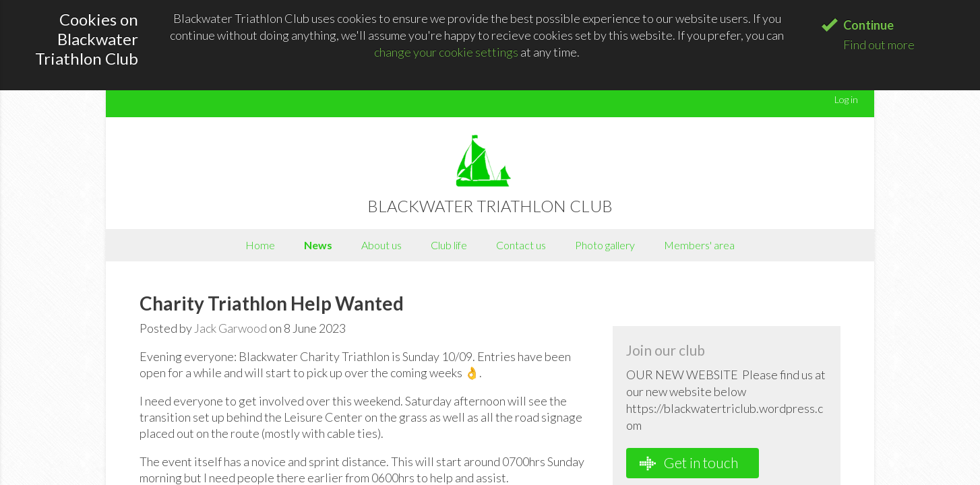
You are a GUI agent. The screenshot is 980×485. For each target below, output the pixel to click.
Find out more (879, 44)
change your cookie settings (446, 52)
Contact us (521, 245)
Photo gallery (605, 245)
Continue (868, 25)
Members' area (699, 245)
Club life (449, 245)
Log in (846, 99)
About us (381, 245)
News (318, 245)
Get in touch (689, 463)
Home (260, 245)
